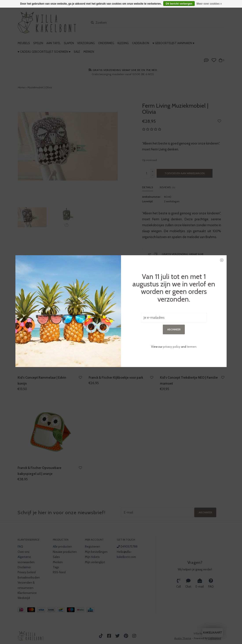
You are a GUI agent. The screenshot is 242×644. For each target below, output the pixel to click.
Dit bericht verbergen (179, 4)
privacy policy (172, 263)
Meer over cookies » (209, 4)
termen (192, 263)
